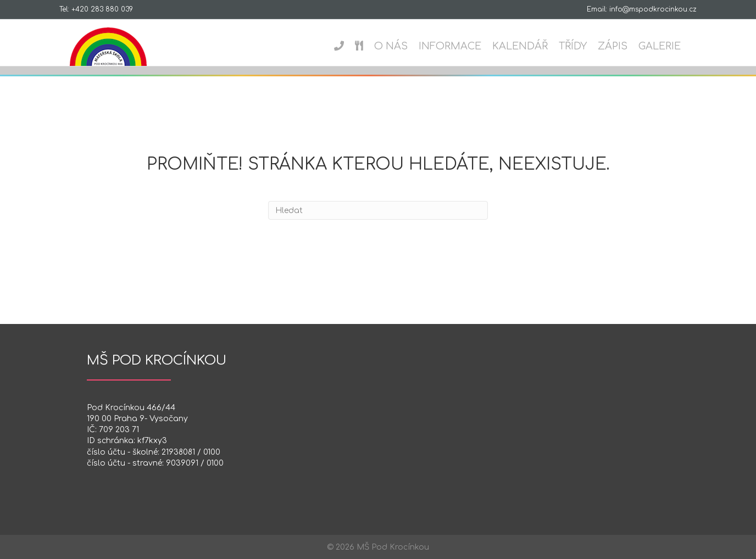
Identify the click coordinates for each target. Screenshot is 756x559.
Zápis (623, 46)
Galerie (670, 46)
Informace (460, 46)
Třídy (583, 46)
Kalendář (530, 46)
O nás (401, 46)
